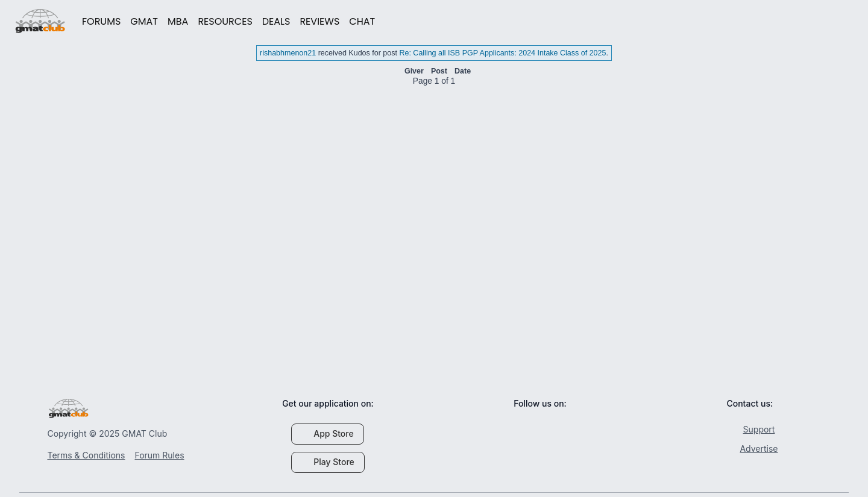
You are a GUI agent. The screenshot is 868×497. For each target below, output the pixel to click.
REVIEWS (319, 21)
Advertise (752, 449)
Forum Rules (159, 455)
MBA (178, 21)
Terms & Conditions (86, 455)
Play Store (328, 462)
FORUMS (101, 21)
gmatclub (40, 21)
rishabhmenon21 (288, 53)
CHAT (362, 21)
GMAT (144, 21)
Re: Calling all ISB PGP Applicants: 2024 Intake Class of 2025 (502, 53)
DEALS (276, 21)
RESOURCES (225, 21)
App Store (327, 433)
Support (753, 429)
